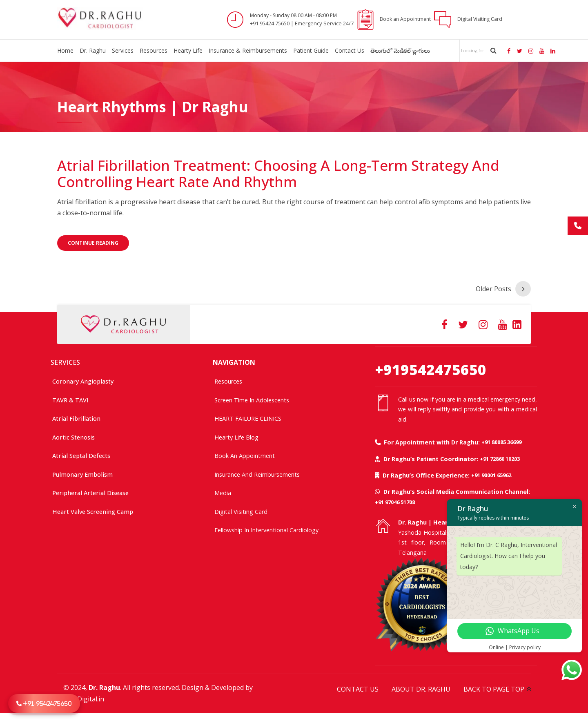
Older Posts (493, 289)
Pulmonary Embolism (82, 474)
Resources (154, 50)
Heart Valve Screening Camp (93, 512)
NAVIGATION (234, 362)
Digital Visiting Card (241, 512)
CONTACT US (358, 689)
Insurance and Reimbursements (257, 474)
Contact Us (350, 50)
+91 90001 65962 (491, 475)
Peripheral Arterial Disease (90, 493)
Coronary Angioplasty (83, 381)
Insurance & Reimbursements (248, 50)
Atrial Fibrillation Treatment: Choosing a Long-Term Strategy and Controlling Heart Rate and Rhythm (278, 173)
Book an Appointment (245, 456)
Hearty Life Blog (236, 437)
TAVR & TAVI (70, 400)
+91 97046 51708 (395, 502)
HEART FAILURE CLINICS (248, 419)
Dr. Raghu (93, 50)
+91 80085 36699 (501, 442)
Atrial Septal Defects (81, 456)
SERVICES (65, 362)
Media (223, 493)
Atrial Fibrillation (76, 419)
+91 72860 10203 (500, 459)
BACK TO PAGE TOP (494, 689)
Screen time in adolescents (252, 400)
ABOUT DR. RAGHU (421, 689)
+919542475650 (431, 369)
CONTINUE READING (93, 243)
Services (123, 50)
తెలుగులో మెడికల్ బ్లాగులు (400, 50)
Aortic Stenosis (73, 437)
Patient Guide (311, 50)
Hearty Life (188, 50)
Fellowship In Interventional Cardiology (266, 530)
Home (65, 50)
